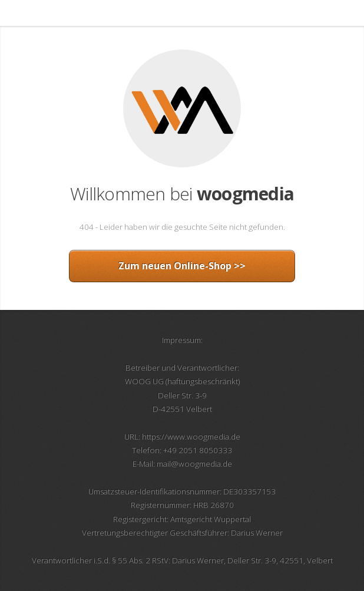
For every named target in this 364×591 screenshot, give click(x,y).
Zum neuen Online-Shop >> (182, 266)
